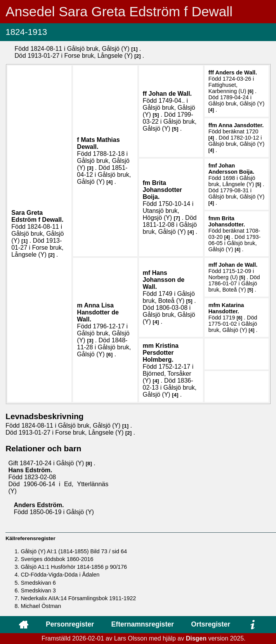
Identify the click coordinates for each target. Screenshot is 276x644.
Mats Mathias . (98, 143)
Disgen (196, 638)
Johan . (170, 94)
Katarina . (226, 308)
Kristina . (161, 353)
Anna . (241, 125)
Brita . (162, 190)
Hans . (164, 280)
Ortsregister (211, 624)
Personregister (70, 624)
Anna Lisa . (98, 312)
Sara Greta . (37, 216)
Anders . (236, 73)
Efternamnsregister (143, 624)
